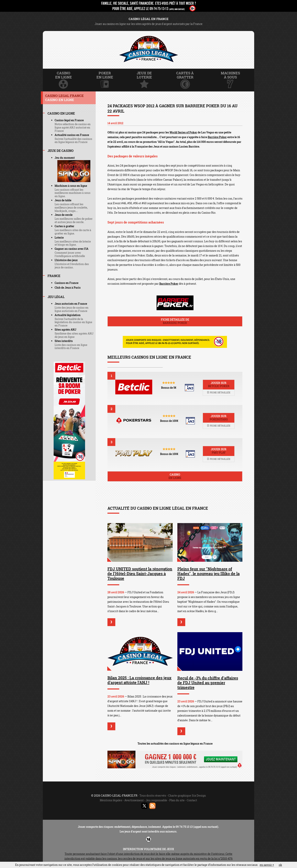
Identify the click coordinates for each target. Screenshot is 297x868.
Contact (192, 800)
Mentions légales (111, 800)
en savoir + (267, 865)
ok (280, 865)
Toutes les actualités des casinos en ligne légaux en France (175, 744)
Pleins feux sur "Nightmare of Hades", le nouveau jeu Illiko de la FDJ (209, 573)
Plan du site (177, 800)
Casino (175, 476)
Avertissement (134, 800)
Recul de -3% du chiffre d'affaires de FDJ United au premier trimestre (208, 683)
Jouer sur (219, 385)
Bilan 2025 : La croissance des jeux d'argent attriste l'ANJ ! (139, 680)
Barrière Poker (217, 137)
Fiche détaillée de (175, 321)
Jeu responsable (156, 800)
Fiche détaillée (219, 392)
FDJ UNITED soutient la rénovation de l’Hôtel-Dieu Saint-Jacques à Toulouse (140, 573)
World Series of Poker (183, 132)
